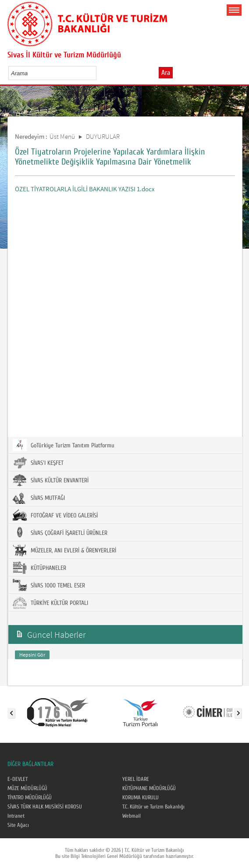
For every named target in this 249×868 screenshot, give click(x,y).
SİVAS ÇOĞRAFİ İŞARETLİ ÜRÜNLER (60, 533)
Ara (166, 73)
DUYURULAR (103, 136)
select (99, 73)
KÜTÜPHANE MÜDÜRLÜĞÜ (149, 788)
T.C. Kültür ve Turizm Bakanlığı (153, 807)
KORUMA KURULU (141, 798)
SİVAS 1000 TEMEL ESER (49, 585)
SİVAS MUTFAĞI (39, 498)
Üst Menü (62, 136)
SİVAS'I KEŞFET (38, 463)
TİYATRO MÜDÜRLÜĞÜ (30, 798)
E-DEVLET (18, 779)
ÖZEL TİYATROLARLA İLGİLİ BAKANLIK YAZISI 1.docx (85, 189)
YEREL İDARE (136, 779)
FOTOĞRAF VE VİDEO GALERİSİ (55, 515)
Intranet (16, 816)
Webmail (132, 816)
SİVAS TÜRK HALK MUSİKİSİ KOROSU (45, 807)
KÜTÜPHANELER (39, 568)
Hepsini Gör (32, 655)
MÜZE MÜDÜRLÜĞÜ (27, 788)
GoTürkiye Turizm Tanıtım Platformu (64, 445)
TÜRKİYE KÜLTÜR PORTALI (50, 603)
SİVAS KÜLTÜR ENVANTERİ (51, 480)
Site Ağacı (18, 825)
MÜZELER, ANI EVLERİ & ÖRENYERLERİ (64, 550)
